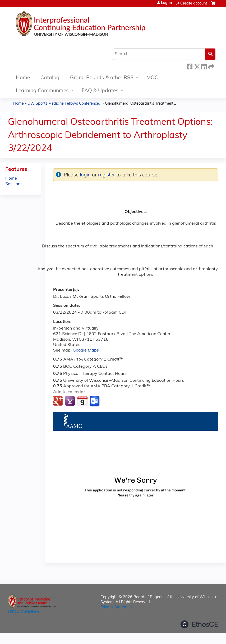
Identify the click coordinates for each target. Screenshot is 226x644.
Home (23, 78)
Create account (194, 4)
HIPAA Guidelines (23, 612)
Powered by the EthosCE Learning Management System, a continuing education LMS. (199, 624)
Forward (211, 66)
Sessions (14, 184)
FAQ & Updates (100, 91)
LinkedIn (204, 66)
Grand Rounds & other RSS (102, 78)
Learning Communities (42, 91)
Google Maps (86, 350)
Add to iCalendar (82, 401)
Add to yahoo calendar (70, 401)
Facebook (190, 66)
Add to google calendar (59, 401)
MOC (152, 78)
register (107, 175)
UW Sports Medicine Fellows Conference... (64, 104)
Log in (166, 3)
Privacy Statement (117, 607)
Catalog (50, 78)
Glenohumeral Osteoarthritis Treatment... (140, 104)
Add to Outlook (95, 401)
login (85, 175)
